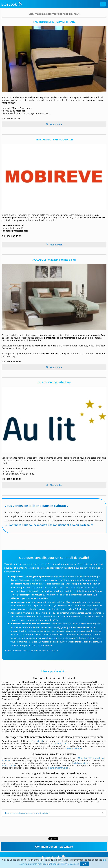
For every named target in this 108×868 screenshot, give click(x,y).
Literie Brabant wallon (58, 768)
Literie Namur (9, 765)
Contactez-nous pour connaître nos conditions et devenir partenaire (51, 525)
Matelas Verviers (80, 763)
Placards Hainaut (73, 748)
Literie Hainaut (36, 741)
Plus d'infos (56, 124)
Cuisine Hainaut (60, 743)
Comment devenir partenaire (54, 847)
